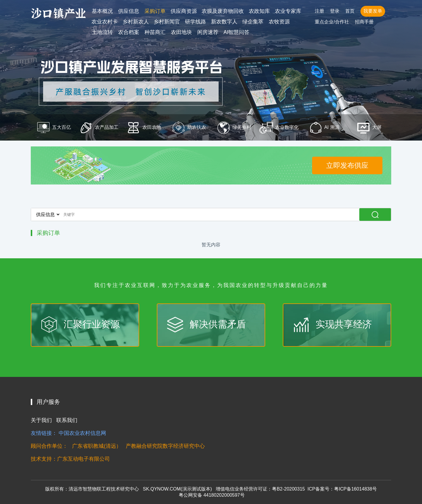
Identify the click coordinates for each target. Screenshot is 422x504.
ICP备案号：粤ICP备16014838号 (342, 489)
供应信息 (129, 11)
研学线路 (195, 22)
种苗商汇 (155, 32)
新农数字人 (224, 22)
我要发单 (373, 11)
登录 (335, 11)
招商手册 (364, 22)
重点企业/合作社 (332, 22)
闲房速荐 (208, 32)
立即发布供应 (347, 165)
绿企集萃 (253, 22)
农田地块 (181, 32)
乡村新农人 (136, 22)
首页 (350, 11)
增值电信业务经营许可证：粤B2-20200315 (260, 489)
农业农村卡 (105, 22)
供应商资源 (184, 11)
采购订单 (155, 11)
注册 (319, 11)
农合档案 (129, 32)
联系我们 (67, 420)
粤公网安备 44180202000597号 (211, 495)
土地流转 (102, 32)
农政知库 (259, 11)
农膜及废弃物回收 (223, 11)
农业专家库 (288, 11)
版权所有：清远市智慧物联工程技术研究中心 (92, 489)
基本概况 (102, 11)
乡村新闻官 (167, 22)
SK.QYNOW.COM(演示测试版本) (177, 489)
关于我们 (41, 420)
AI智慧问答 (236, 32)
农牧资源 (279, 22)
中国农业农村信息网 (82, 433)
